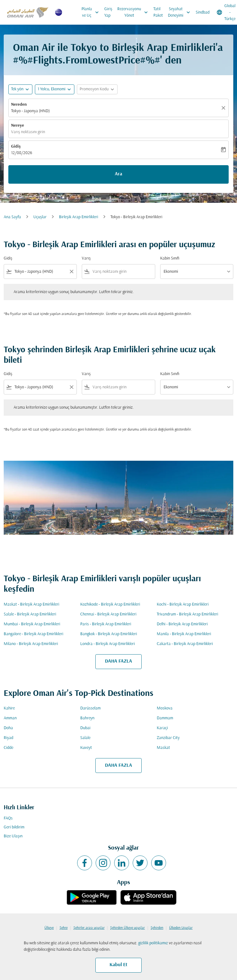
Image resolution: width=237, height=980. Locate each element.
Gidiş (16, 147)
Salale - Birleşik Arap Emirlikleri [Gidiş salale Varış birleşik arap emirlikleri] (30, 614)
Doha (8, 728)
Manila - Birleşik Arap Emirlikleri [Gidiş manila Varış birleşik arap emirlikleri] (184, 634)
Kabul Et (118, 965)
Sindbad (203, 12)
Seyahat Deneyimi (181, 12)
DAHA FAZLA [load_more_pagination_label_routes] (118, 661)
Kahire (9, 708)
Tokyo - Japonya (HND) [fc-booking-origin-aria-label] (30, 111)
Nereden (19, 105)
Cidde (8, 748)
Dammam (165, 718)
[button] (55, 89)
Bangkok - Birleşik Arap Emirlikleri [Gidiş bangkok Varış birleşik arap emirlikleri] (109, 634)
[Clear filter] (71, 272)
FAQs (8, 818)
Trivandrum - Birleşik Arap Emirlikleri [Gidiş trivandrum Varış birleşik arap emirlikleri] (187, 614)
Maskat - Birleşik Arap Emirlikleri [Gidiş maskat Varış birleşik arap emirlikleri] (31, 604)
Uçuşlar (40, 217)
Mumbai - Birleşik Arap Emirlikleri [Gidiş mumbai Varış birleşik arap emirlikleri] (32, 624)
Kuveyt (86, 748)
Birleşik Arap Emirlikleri (79, 217)
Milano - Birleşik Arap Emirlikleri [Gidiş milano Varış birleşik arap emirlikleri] (31, 644)
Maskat (163, 748)
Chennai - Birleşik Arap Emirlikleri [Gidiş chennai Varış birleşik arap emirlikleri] (108, 614)
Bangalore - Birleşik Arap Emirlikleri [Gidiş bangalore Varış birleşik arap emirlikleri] (33, 634)
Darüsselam (90, 708)
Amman (10, 718)
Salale (85, 738)
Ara (118, 174)
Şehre (64, 928)
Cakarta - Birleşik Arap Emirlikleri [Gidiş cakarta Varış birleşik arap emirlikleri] (185, 644)
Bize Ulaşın (13, 836)
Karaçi (162, 728)
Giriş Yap (108, 12)
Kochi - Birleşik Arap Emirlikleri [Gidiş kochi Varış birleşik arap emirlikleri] (183, 604)
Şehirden (157, 928)
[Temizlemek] (224, 108)
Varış (86, 258)
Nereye (18, 126)
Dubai (85, 728)
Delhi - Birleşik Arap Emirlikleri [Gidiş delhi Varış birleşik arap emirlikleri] (182, 624)
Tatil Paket (158, 12)
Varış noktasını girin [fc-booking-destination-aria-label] (28, 132)
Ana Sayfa (12, 217)
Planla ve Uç (92, 12)
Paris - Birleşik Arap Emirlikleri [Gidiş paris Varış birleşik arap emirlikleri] (106, 624)
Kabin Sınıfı (170, 258)
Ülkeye (49, 928)
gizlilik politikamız (153, 943)
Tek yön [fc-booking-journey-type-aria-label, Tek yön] (17, 89)
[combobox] (40, 272)
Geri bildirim (14, 827)
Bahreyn (87, 718)
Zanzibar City (168, 738)
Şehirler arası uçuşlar (89, 928)
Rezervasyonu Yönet (134, 12)
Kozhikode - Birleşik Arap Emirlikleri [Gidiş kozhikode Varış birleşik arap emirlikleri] (110, 604)
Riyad (8, 738)
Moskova (165, 708)
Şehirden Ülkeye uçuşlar (127, 928)
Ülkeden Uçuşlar (181, 928)
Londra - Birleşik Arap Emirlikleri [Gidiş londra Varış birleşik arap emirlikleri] (108, 644)
